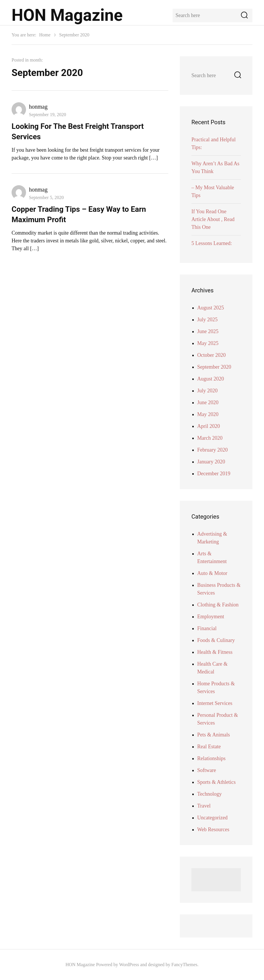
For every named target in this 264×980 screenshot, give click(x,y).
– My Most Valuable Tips (213, 191)
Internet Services (215, 703)
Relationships (211, 758)
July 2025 (207, 320)
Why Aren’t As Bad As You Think (215, 167)
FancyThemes (184, 965)
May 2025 (208, 343)
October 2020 (211, 355)
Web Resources (213, 829)
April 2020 (209, 426)
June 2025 (208, 331)
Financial (207, 628)
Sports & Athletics (216, 782)
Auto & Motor (212, 573)
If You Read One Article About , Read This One (213, 219)
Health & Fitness (215, 652)
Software (207, 770)
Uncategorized (212, 818)
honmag (38, 107)
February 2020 (212, 450)
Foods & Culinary (216, 640)
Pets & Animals (214, 735)
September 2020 (214, 367)
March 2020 (210, 438)
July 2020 (207, 391)
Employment (211, 617)
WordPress (129, 965)
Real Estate (209, 747)
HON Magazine (67, 15)
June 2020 (208, 402)
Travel (204, 806)
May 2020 (208, 414)
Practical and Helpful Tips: (214, 143)
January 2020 (211, 462)
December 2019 (214, 474)
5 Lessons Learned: (212, 243)
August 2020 (211, 379)
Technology (209, 794)
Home (45, 35)
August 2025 (211, 308)
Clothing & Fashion (218, 605)
